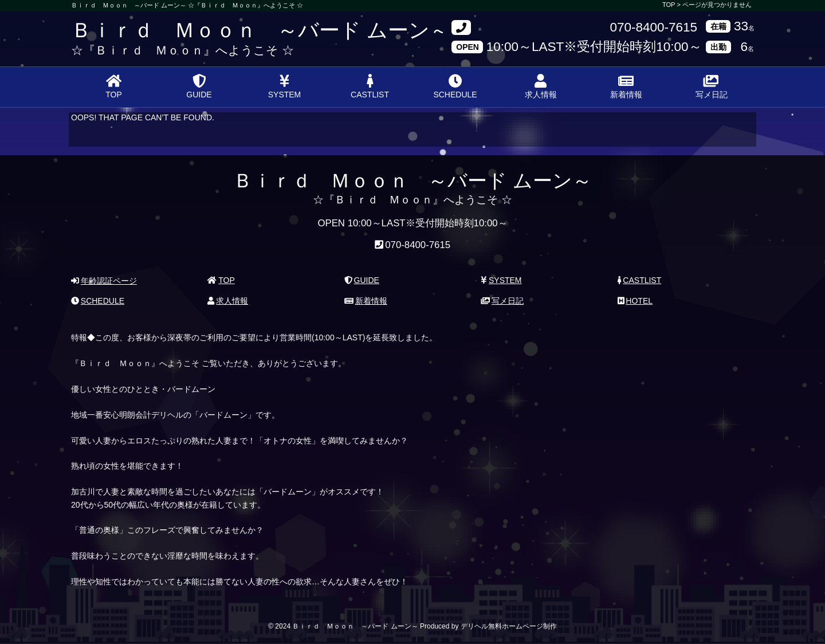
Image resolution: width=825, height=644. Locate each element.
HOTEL (635, 301)
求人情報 (541, 87)
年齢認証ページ (104, 281)
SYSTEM (285, 87)
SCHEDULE (455, 87)
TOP (114, 87)
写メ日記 (712, 87)
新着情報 (626, 87)
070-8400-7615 (653, 28)
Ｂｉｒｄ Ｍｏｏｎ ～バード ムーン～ (261, 30)
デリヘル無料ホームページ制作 (509, 626)
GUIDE (199, 87)
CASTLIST (370, 87)
